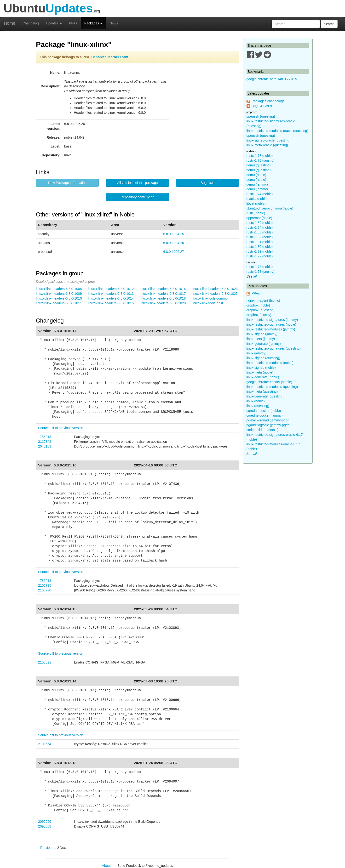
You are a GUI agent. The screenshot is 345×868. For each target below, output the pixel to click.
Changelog (31, 23)
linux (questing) (258, 406)
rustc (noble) (256, 213)
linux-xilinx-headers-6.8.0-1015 (111, 303)
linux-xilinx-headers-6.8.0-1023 (215, 289)
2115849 (45, 442)
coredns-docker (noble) (264, 411)
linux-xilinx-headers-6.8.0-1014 (111, 298)
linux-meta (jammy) (261, 339)
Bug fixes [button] (207, 183)
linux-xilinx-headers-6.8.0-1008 (59, 289)
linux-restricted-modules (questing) (272, 387)
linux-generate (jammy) (264, 344)
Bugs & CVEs (262, 106)
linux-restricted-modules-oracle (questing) (277, 131)
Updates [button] (54, 23)
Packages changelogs (268, 101)
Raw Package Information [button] (67, 183)
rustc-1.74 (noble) (260, 194)
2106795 (45, 585)
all (255, 276)
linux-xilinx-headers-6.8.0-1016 (163, 289)
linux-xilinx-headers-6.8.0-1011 (59, 303)
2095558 (45, 826)
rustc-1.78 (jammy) (261, 160)
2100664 (45, 744)
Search (329, 24)
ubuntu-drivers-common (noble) (270, 208)
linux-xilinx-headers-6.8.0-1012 (111, 289)
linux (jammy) (256, 353)
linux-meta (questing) (262, 391)
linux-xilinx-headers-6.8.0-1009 (59, 294)
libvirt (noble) (256, 204)
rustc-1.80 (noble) (260, 247)
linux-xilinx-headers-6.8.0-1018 (163, 298)
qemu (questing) (259, 165)
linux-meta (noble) (260, 372)
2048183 (45, 446)
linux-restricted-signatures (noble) (271, 324)
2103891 (45, 662)
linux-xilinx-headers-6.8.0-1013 (111, 294)
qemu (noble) (256, 175)
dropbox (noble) (258, 305)
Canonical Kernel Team (110, 57)
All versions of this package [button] (138, 183)
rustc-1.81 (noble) (260, 242)
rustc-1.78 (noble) (260, 156)
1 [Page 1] (55, 848)
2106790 (45, 590)
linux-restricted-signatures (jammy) (272, 320)
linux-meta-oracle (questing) (267, 145)
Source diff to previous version (61, 428)
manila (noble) (257, 199)
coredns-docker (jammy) (265, 415)
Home (10, 23)
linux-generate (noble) (263, 377)
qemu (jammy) (257, 184)
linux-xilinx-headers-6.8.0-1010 (59, 298)
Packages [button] (93, 23)
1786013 (45, 437)
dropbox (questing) (261, 310)
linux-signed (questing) (263, 358)
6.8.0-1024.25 (173, 234)
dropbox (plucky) (259, 315)
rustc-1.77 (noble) (260, 256)
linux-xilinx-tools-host (207, 303)
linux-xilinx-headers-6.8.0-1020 (163, 303)
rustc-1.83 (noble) (260, 232)
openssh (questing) (261, 116)
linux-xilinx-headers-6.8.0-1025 (215, 294)
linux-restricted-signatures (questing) (274, 348)
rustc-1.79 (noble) (260, 251)
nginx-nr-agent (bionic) (263, 301)
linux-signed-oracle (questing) (269, 140)
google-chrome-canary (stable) (269, 382)
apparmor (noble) (259, 218)
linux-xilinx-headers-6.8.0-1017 (163, 294)
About (106, 866)
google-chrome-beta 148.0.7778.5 (272, 79)
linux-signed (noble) (261, 368)
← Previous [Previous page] (45, 848)
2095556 (45, 822)
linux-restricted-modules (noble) (270, 363)
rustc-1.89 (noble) (260, 223)
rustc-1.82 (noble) (260, 237)
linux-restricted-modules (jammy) (271, 329)
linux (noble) (256, 401)
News (114, 23)
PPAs (73, 23)
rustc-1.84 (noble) (260, 227)
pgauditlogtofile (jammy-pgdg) (269, 425)
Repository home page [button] (137, 197)
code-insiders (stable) (263, 430)
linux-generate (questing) (265, 396)
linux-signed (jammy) (262, 334)
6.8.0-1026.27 (173, 252)
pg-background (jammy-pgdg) (269, 420)
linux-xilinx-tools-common (211, 298)
